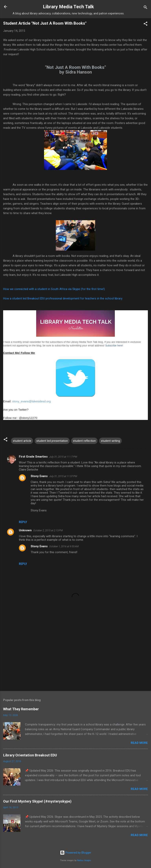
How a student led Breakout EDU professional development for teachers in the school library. (63, 298)
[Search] (145, 8)
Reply (23, 522)
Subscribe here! (114, 345)
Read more (139, 743)
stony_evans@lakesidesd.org (31, 401)
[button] (145, 24)
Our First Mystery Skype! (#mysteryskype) (37, 801)
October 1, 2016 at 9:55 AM (64, 546)
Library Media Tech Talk (68, 7)
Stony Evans (39, 476)
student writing (110, 441)
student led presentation (52, 441)
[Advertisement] (75, 657)
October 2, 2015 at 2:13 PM (48, 530)
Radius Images (84, 860)
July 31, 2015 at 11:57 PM (63, 476)
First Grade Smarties (33, 457)
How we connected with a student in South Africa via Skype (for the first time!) (54, 289)
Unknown (25, 530)
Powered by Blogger (76, 853)
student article (22, 441)
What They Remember (21, 709)
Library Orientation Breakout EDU (30, 755)
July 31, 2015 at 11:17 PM (63, 457)
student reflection (84, 441)
